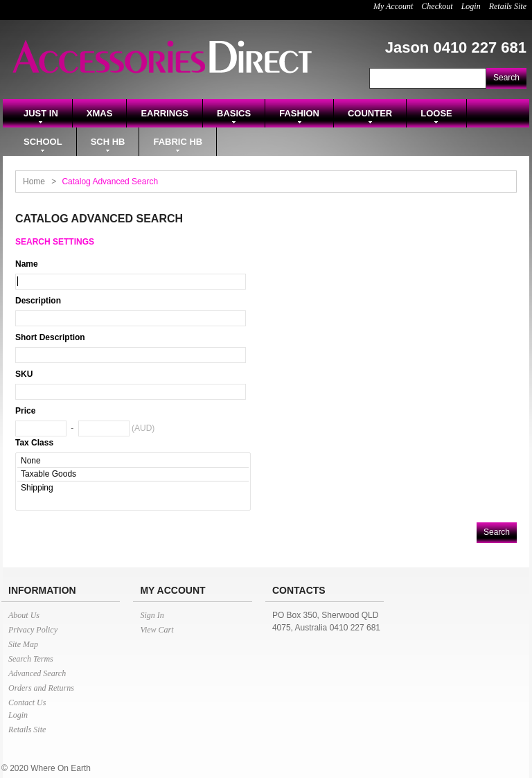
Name (27, 264)
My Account (393, 6)
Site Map (23, 644)
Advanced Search (37, 673)
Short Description (50, 337)
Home (34, 182)
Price (25, 411)
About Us (24, 615)
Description (38, 301)
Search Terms (31, 659)
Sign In (152, 615)
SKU (24, 374)
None (133, 461)
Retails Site (508, 6)
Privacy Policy (33, 630)
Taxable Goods (133, 474)
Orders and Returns (41, 688)
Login (471, 6)
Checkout (437, 6)
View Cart (157, 630)
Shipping (133, 488)
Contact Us (27, 702)
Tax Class (34, 443)
